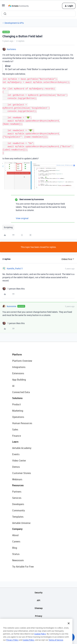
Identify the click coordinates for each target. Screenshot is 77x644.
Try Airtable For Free (23, 567)
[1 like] (14, 289)
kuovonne (11, 306)
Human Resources (22, 423)
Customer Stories (22, 473)
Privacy (39, 616)
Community (18, 510)
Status (16, 554)
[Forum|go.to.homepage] (18, 6)
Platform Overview (22, 361)
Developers (18, 504)
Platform (17, 355)
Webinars (17, 479)
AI (13, 386)
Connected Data (21, 392)
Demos (16, 467)
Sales (15, 429)
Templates (18, 517)
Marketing (18, 411)
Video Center (19, 461)
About (15, 535)
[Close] (69, 628)
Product (17, 404)
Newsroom (18, 560)
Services (17, 498)
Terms (38, 624)
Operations (18, 417)
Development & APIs (14, 23)
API (38, 600)
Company (17, 529)
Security (38, 593)
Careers (16, 541)
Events (16, 454)
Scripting (8, 227)
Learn (15, 442)
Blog (15, 548)
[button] (3, 6)
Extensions (18, 373)
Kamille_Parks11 (15, 268)
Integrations (19, 367)
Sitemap (39, 608)
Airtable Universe (21, 523)
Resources (18, 485)
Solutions (17, 398)
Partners (17, 492)
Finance (17, 436)
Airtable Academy (22, 448)
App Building (19, 380)
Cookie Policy (40, 639)
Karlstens (11, 49)
